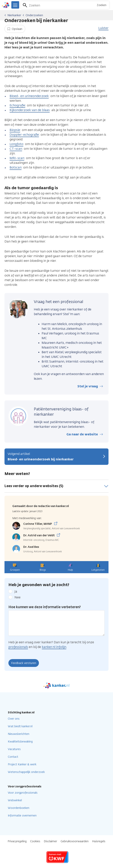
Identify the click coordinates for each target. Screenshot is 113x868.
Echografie (17, 105)
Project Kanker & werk (22, 764)
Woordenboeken (19, 808)
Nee (17, 597)
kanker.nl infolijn (54, 647)
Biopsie (15, 130)
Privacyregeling (17, 841)
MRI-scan (17, 158)
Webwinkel (15, 800)
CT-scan (16, 149)
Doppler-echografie (24, 135)
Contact (13, 757)
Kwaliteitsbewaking (20, 742)
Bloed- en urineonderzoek (29, 96)
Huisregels (99, 841)
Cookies (35, 841)
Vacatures (14, 749)
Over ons (14, 719)
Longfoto (16, 144)
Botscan (16, 167)
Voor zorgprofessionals (23, 793)
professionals (18, 647)
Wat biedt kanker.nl (20, 726)
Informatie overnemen (22, 816)
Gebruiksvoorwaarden (75, 841)
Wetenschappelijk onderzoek (26, 772)
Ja (16, 591)
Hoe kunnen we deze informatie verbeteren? (45, 607)
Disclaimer (50, 841)
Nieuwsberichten (19, 734)
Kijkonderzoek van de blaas (30, 110)
